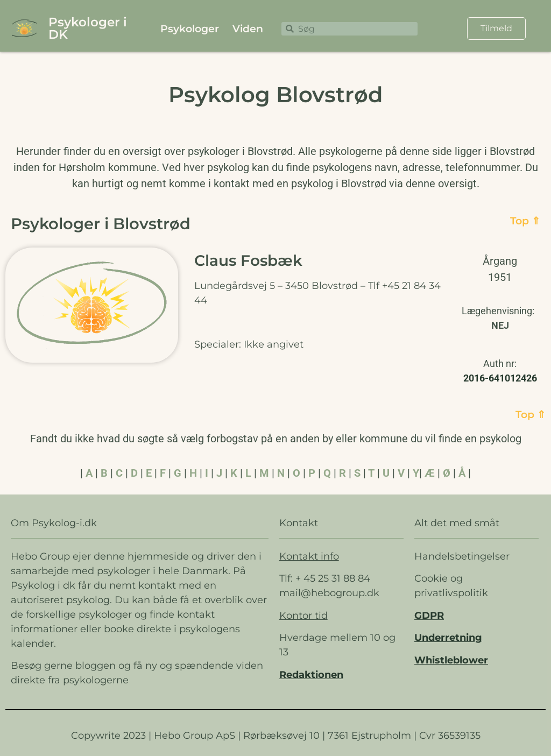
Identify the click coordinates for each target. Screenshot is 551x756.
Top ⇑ (525, 221)
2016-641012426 (500, 378)
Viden (248, 29)
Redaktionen (311, 675)
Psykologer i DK (88, 28)
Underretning (448, 638)
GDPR (429, 616)
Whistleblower (451, 660)
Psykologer (190, 29)
